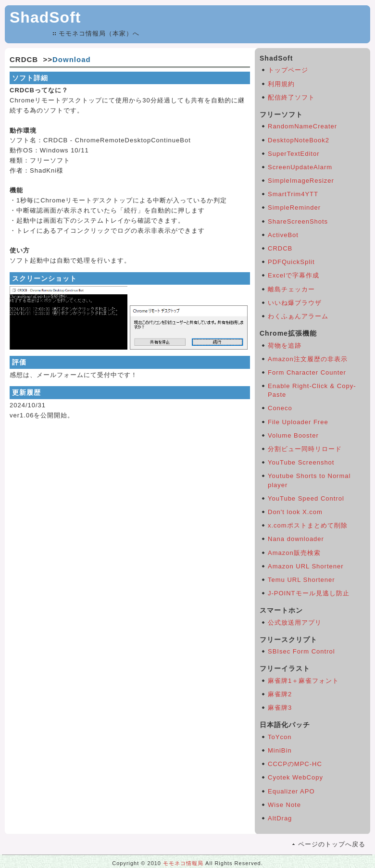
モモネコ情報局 (183, 863)
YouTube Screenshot (301, 462)
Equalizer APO (291, 791)
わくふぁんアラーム (298, 316)
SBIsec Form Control (301, 651)
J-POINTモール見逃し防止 (309, 593)
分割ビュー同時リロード (305, 449)
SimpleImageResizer (301, 181)
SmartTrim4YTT (293, 194)
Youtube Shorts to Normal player (309, 480)
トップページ (288, 70)
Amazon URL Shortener (306, 566)
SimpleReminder (294, 208)
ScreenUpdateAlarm (300, 167)
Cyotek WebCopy (295, 777)
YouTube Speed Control (306, 498)
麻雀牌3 (280, 708)
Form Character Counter (307, 372)
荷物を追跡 (285, 346)
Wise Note (284, 805)
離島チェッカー (291, 289)
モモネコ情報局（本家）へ (99, 33)
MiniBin (280, 750)
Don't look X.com (295, 512)
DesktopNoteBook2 (299, 140)
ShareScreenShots (298, 221)
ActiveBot (283, 235)
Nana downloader (296, 539)
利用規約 (281, 84)
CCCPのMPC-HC (295, 764)
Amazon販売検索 (294, 553)
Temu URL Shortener (301, 580)
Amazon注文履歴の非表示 (308, 359)
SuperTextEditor (294, 154)
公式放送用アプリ (295, 623)
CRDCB (280, 248)
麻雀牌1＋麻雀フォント (303, 681)
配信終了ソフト (291, 97)
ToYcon (280, 737)
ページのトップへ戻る (332, 844)
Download (72, 59)
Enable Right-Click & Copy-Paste (312, 390)
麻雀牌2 (280, 694)
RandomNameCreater (302, 126)
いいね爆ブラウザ (295, 303)
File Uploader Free (298, 422)
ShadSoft (45, 17)
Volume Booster (293, 435)
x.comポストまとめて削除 (308, 525)
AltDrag (280, 818)
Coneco (280, 408)
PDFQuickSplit (291, 262)
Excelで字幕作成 (294, 275)
